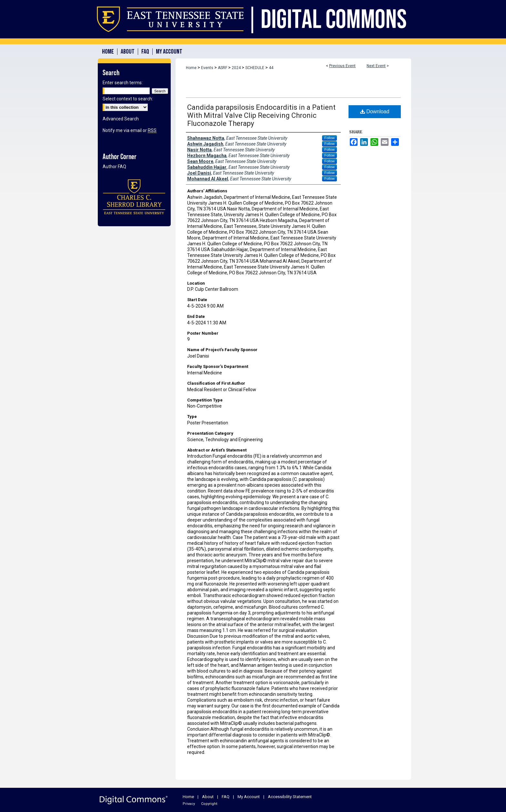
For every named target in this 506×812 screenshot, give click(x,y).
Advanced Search (121, 119)
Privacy (189, 804)
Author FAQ (114, 167)
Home (191, 68)
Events (208, 68)
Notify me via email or (130, 130)
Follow (329, 138)
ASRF (223, 68)
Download (375, 112)
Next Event (376, 66)
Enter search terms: (123, 83)
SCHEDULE (255, 68)
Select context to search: (128, 99)
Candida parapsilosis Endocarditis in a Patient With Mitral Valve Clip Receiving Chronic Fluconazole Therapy (261, 115)
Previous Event (342, 66)
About (208, 797)
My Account (249, 797)
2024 (237, 68)
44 (271, 68)
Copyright (209, 804)
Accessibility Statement (290, 797)
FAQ (226, 797)
